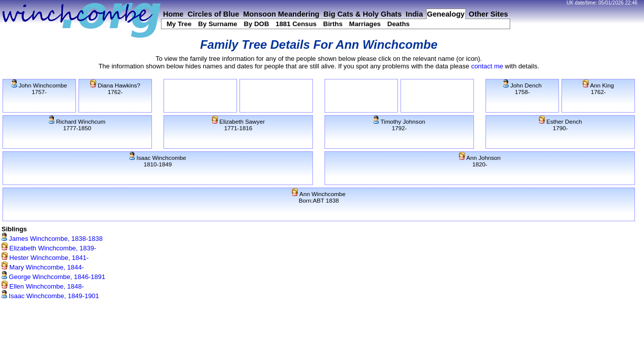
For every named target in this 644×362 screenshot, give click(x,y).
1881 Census (296, 24)
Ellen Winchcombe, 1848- (43, 286)
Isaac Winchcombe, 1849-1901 (50, 296)
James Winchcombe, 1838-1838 (52, 239)
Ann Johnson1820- (480, 161)
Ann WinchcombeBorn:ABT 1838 (318, 197)
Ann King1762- (598, 88)
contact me (487, 66)
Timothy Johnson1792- (399, 125)
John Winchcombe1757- (39, 88)
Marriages (365, 24)
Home (173, 14)
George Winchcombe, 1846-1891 (53, 277)
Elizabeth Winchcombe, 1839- (49, 248)
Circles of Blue (214, 14)
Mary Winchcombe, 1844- (43, 267)
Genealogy (446, 14)
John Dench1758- (522, 88)
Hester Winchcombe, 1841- (45, 258)
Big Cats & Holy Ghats (363, 14)
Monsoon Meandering (281, 14)
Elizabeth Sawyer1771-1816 (238, 125)
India (414, 14)
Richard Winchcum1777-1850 (77, 125)
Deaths (398, 24)
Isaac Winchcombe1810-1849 (158, 161)
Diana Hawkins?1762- (115, 88)
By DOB (256, 24)
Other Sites (489, 14)
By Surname (218, 24)
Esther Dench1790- (560, 125)
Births (333, 24)
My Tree (179, 24)
